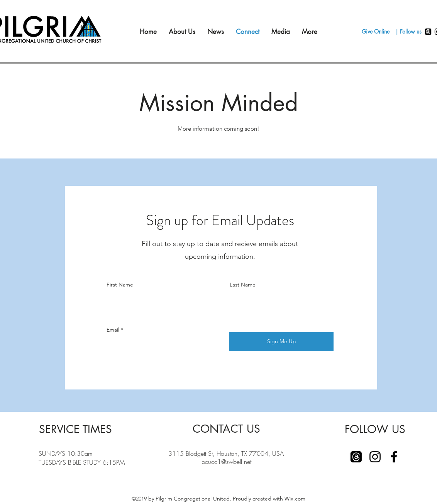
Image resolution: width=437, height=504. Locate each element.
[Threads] (428, 32)
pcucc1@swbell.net (226, 462)
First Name (120, 285)
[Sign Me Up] (281, 342)
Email (113, 330)
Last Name (243, 285)
